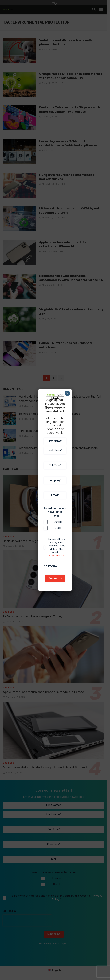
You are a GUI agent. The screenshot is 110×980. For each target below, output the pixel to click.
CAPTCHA (50, 567)
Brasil (58, 528)
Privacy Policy (56, 555)
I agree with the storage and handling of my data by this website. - (57, 547)
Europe (58, 522)
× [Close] (67, 393)
